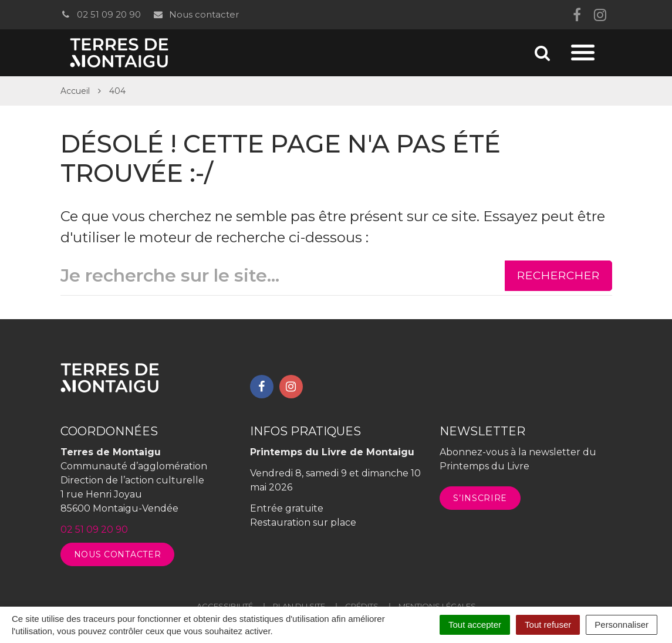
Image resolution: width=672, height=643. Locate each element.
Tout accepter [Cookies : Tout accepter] (475, 625)
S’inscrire (480, 498)
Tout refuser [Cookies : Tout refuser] (548, 625)
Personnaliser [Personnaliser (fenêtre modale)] (622, 625)
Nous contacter (196, 14)
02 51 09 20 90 (101, 14)
